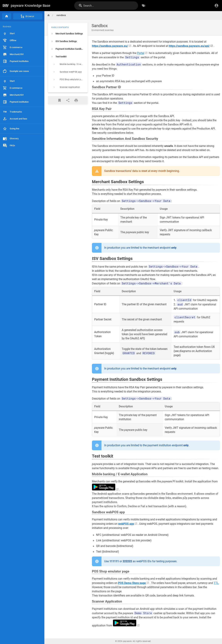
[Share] (68, 100)
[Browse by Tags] (144, 6)
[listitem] (68, 34)
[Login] (216, 6)
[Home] (7, 16)
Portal (141, 53)
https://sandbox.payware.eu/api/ (189, 46)
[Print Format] (76, 100)
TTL (216, 583)
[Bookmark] (59, 100)
